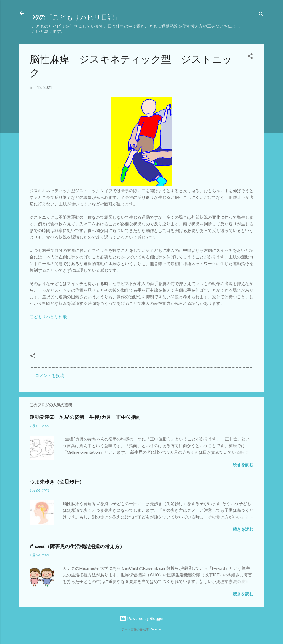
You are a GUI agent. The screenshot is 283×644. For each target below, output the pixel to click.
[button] (250, 57)
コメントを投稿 (50, 376)
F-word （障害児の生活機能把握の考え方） (77, 547)
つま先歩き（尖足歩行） (57, 482)
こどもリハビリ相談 (48, 317)
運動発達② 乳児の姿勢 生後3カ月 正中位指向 (85, 417)
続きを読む (243, 465)
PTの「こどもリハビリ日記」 (76, 18)
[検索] (261, 15)
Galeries (156, 630)
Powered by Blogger (142, 619)
